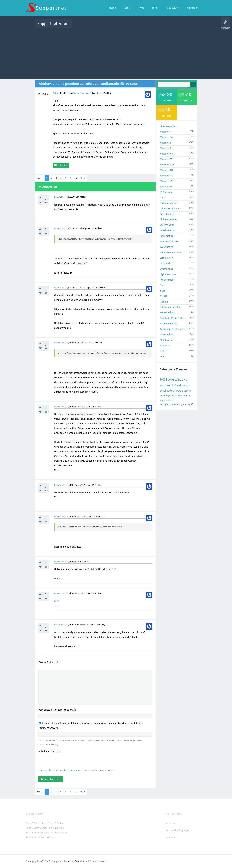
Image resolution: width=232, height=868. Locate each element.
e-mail (186, 404)
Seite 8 (53, 828)
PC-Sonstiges (167, 335)
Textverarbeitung (169, 203)
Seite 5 (29, 828)
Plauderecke (166, 340)
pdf (191, 404)
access (171, 400)
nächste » (80, 178)
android (186, 391)
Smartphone (166, 269)
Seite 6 (37, 828)
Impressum (171, 823)
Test (162, 351)
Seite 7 (45, 828)
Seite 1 (37, 823)
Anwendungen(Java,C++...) (174, 329)
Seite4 (60, 823)
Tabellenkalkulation (170, 209)
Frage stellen (169, 26)
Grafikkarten (166, 258)
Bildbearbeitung (168, 219)
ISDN (162, 291)
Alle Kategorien (168, 126)
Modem (164, 302)
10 (175, 385)
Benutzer (156, 26)
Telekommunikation (171, 307)
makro (180, 385)
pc (176, 396)
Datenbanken (167, 214)
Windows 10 (166, 137)
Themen (133, 26)
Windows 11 (166, 132)
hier (56, 601)
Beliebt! (107, 26)
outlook (171, 391)
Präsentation (167, 236)
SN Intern (165, 346)
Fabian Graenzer (76, 861)
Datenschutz (172, 837)
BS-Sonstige (166, 192)
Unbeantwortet (120, 26)
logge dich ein (49, 770)
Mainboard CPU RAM (171, 252)
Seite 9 (61, 828)
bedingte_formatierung (171, 404)
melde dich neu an (68, 770)
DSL (162, 285)
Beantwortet (60, 197)
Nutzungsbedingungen (177, 830)
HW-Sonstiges (167, 280)
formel (163, 396)
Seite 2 (45, 823)
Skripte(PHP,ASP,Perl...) (172, 318)
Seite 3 (53, 823)
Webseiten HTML (169, 324)
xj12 (81, 407)
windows (181, 380)
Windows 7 (77, 93)
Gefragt (56, 93)
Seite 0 (29, 823)
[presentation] (63, 761)
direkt (52, 837)
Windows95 (166, 187)
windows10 (166, 385)
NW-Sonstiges (167, 313)
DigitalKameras (168, 274)
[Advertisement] (116, 53)
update (163, 400)
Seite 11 (39, 833)
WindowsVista (167, 154)
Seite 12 (48, 833)
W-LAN (163, 296)
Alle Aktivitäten (81, 26)
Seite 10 (30, 833)
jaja (81, 228)
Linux (163, 198)
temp (162, 356)
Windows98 (166, 181)
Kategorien (145, 26)
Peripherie (165, 263)
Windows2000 (167, 165)
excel (164, 379)
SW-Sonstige (166, 247)
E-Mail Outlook (168, 230)
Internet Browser (169, 241)
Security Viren (167, 225)
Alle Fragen (96, 26)
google (171, 396)
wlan (180, 396)
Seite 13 (57, 833)
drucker (187, 396)
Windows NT (166, 170)
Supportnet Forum (53, 24)
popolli (89, 93)
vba (172, 379)
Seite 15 (33, 837)
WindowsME (166, 176)
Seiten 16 (43, 837)
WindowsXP (166, 159)
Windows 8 (166, 143)
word (179, 391)
